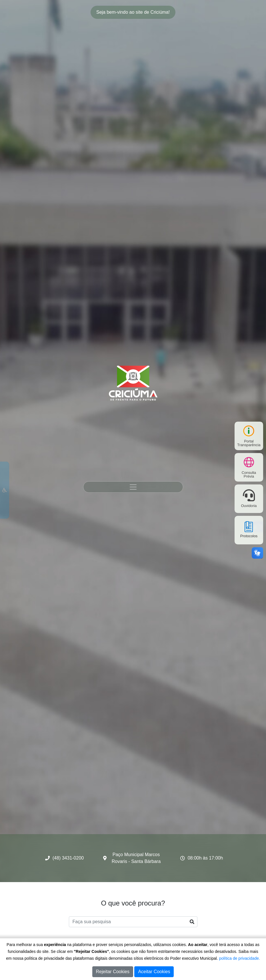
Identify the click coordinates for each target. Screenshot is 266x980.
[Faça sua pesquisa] (133, 922)
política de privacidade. (240, 958)
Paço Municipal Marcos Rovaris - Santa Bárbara (136, 858)
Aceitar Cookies (154, 972)
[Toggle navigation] (133, 487)
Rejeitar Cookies (113, 972)
